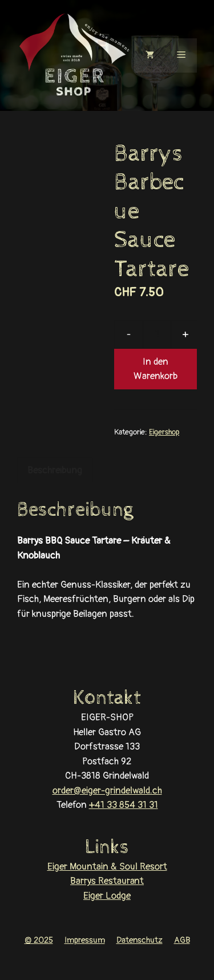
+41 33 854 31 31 (124, 805)
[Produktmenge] (157, 334)
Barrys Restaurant (107, 881)
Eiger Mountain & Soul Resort (107, 867)
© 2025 (39, 940)
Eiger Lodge (107, 896)
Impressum (85, 940)
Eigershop (164, 432)
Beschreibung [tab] (55, 470)
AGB (182, 940)
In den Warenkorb (156, 369)
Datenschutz (140, 940)
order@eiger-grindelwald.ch (107, 790)
